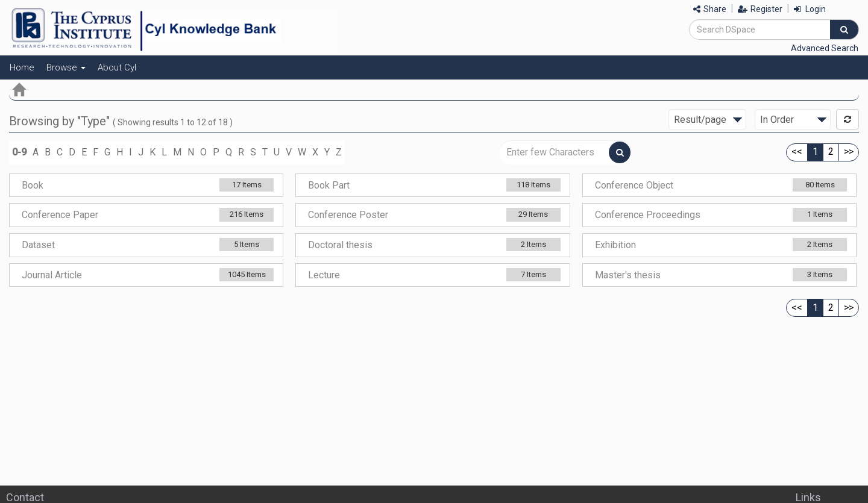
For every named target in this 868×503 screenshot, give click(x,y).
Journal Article (52, 275)
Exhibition (615, 245)
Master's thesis (628, 275)
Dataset (38, 245)
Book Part (329, 185)
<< (797, 152)
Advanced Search (825, 48)
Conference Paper (60, 215)
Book (33, 185)
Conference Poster (348, 215)
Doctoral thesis (340, 245)
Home (22, 67)
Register (760, 9)
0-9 (19, 152)
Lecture (324, 275)
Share (710, 9)
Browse (66, 67)
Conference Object (634, 185)
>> (849, 152)
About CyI (117, 67)
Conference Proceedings (648, 215)
